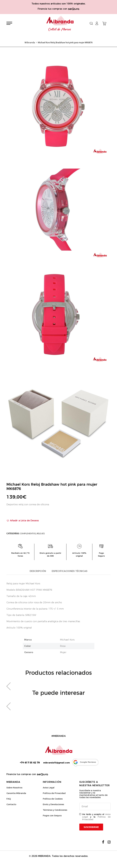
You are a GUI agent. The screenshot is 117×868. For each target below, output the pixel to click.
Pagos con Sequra (52, 816)
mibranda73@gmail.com (56, 763)
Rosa (63, 646)
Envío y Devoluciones (53, 804)
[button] (23, 521)
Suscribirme (91, 827)
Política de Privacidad (54, 793)
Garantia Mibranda (16, 793)
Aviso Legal (49, 788)
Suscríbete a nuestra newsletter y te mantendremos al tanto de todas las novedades (93, 794)
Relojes (41, 533)
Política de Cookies (53, 799)
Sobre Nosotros (14, 788)
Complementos (28, 533)
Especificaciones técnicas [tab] (70, 571)
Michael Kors (67, 640)
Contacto (11, 804)
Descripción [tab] (38, 571)
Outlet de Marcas (60, 30)
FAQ (9, 799)
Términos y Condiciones (55, 810)
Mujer (63, 652)
